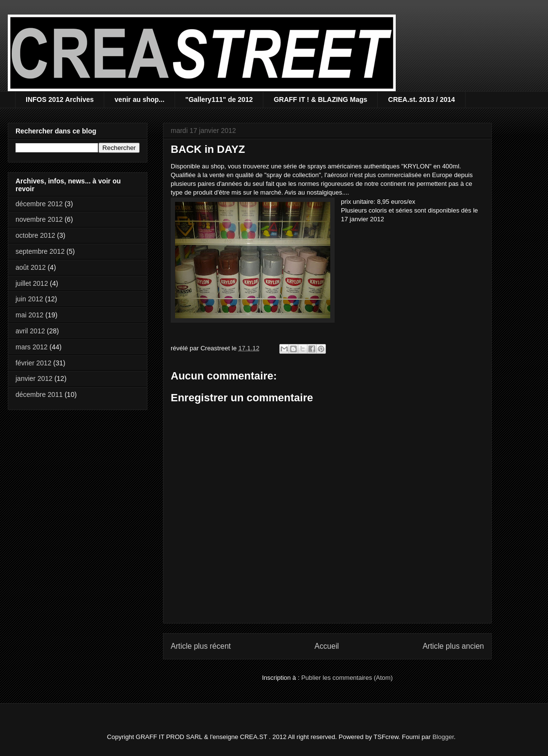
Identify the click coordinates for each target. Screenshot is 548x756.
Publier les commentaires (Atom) (347, 678)
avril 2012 (30, 331)
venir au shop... (139, 99)
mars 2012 (32, 347)
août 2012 (31, 267)
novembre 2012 (39, 219)
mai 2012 (30, 315)
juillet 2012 (32, 283)
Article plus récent (201, 646)
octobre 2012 (35, 235)
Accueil (327, 646)
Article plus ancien (453, 646)
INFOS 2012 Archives (60, 99)
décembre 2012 (39, 204)
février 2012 (33, 363)
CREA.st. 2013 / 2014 (421, 99)
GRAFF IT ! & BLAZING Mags (320, 99)
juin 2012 (29, 299)
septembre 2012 (40, 251)
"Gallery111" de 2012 (219, 99)
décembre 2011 (39, 394)
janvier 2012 (34, 378)
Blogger (443, 737)
